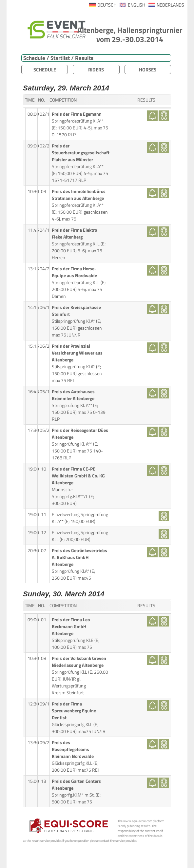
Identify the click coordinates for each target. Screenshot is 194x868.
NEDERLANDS (170, 5)
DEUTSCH (107, 5)
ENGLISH (136, 5)
